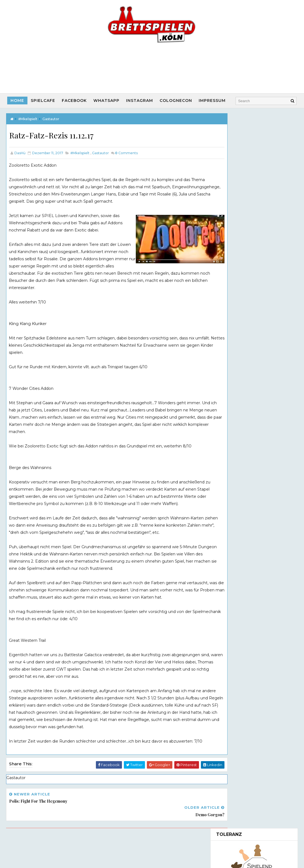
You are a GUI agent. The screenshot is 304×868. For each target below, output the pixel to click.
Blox (230, 497)
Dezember (237, 463)
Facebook (75, 101)
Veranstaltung (236, 659)
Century (234, 569)
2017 (227, 458)
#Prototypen (235, 678)
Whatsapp (107, 101)
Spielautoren (235, 706)
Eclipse (233, 514)
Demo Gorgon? (241, 548)
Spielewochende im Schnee (253, 525)
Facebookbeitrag (238, 631)
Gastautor (51, 119)
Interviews (232, 696)
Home (18, 101)
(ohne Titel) (227, 200)
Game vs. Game (235, 725)
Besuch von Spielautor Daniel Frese (254, 556)
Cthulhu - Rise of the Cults (251, 469)
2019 (227, 447)
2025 (227, 413)
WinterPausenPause (246, 531)
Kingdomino (238, 492)
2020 (227, 441)
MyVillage (235, 503)
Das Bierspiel (255, 257)
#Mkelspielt (28, 119)
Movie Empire (256, 349)
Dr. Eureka (236, 581)
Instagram (140, 101)
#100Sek (229, 668)
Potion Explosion (242, 575)
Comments (126, 153)
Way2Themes (172, 850)
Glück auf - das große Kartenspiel (258, 480)
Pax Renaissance (242, 475)
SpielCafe (43, 101)
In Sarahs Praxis (241, 509)
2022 (227, 430)
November (237, 586)
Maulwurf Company (261, 305)
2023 (227, 424)
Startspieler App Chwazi (239, 753)
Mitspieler (232, 650)
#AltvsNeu (232, 715)
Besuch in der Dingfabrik (250, 564)
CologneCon (176, 101)
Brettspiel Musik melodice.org (245, 761)
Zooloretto (236, 486)
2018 (227, 452)
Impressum (212, 101)
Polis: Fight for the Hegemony (255, 537)
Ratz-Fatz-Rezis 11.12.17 (248, 542)
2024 (227, 419)
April (231, 592)
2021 (227, 436)
